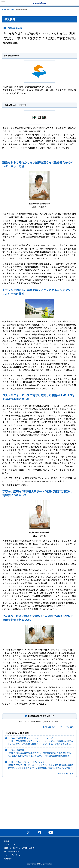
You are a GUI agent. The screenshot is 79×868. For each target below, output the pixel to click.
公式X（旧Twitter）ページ (29, 832)
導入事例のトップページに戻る (59, 727)
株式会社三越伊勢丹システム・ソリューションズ (41, 741)
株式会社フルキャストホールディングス (41, 765)
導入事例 (11, 10)
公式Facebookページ (40, 832)
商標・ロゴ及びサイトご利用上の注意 (19, 848)
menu (3, 3)
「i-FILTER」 (23, 105)
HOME (4, 10)
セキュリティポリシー (13, 855)
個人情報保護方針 (11, 852)
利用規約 (8, 859)
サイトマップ (10, 845)
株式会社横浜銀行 (41, 753)
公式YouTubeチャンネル (51, 832)
